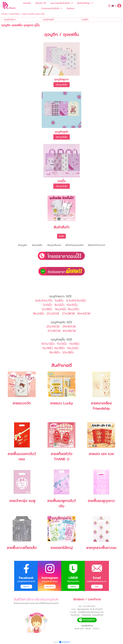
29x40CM (69, 327)
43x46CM (69, 331)
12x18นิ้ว (48, 348)
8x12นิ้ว (60, 305)
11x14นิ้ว (74, 344)
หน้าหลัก (4, 14)
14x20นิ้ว (73, 348)
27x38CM (68, 314)
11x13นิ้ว (62, 344)
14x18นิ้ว (59, 348)
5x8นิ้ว (59, 301)
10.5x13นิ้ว (48, 344)
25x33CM (53, 327)
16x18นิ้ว (55, 352)
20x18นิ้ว (68, 352)
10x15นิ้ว (72, 305)
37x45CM (54, 331)
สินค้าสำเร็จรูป (15, 14)
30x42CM (84, 314)
